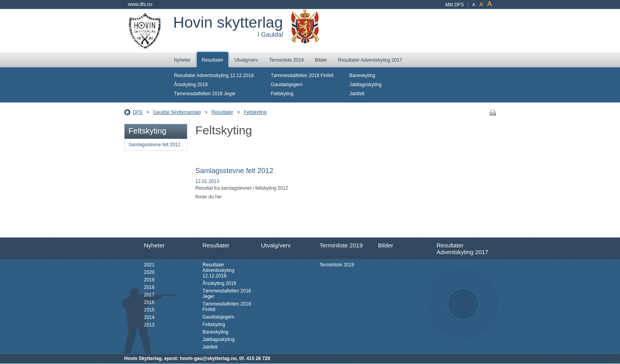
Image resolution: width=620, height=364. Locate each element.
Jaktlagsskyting (366, 85)
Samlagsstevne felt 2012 (154, 145)
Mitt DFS (455, 5)
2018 (149, 287)
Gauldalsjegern (287, 85)
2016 (149, 302)
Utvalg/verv (246, 60)
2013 (149, 325)
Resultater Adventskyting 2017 (370, 60)
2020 (149, 272)
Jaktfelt (357, 94)
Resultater (213, 60)
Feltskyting (282, 94)
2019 (149, 280)
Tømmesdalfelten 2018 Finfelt (302, 75)
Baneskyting (362, 75)
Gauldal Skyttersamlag (177, 112)
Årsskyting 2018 (191, 85)
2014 (149, 317)
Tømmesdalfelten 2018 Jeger (205, 94)
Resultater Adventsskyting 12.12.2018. (215, 75)
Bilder (321, 60)
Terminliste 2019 (286, 60)
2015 (149, 310)
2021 (149, 265)
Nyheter (182, 60)
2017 (149, 295)
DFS (138, 112)
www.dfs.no (140, 4)
